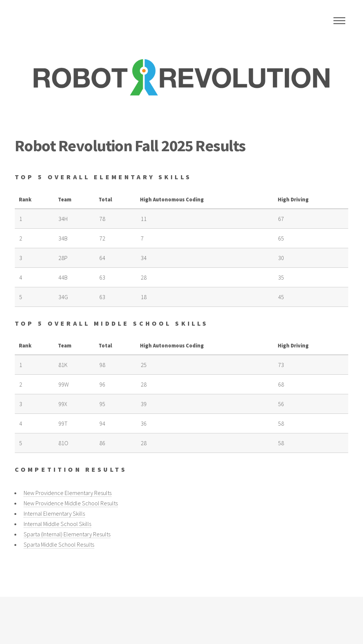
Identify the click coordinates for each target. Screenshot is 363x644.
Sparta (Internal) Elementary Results (67, 534)
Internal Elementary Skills (54, 513)
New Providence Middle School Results (71, 503)
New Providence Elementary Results (68, 493)
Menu (339, 21)
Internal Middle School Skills (57, 524)
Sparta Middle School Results (59, 544)
